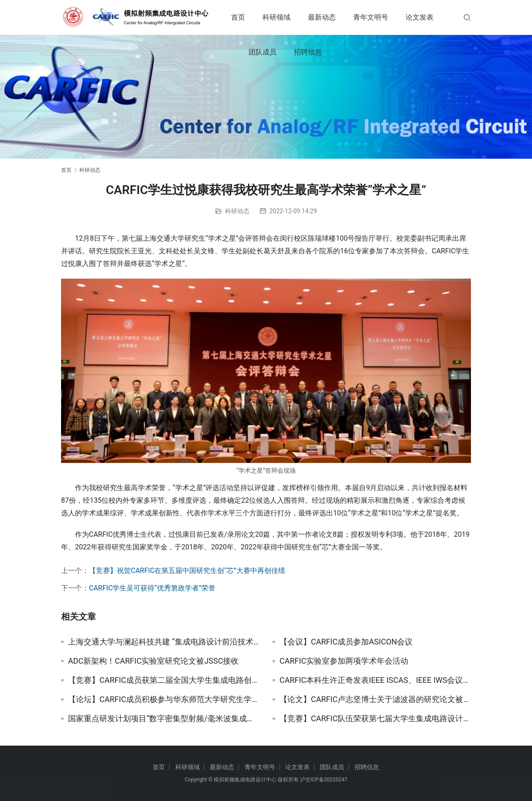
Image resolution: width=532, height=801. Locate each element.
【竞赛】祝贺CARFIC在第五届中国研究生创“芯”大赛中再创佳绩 (187, 571)
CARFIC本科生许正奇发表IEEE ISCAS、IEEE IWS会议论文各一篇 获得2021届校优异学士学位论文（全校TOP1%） (375, 680)
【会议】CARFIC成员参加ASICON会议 (346, 642)
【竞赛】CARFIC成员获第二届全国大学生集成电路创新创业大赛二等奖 (164, 680)
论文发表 (271, 52)
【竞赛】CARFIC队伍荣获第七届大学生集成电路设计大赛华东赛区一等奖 (375, 719)
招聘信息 (362, 52)
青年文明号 (379, 17)
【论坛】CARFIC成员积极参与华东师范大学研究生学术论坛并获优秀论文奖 (164, 699)
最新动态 (331, 17)
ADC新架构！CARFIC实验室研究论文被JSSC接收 (153, 661)
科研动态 (237, 211)
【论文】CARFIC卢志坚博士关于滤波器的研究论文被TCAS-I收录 (375, 699)
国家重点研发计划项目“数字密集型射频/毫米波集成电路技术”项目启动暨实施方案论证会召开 (164, 719)
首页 (247, 17)
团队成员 (317, 52)
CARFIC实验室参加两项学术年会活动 (344, 661)
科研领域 (285, 17)
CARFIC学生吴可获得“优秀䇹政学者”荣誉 (152, 588)
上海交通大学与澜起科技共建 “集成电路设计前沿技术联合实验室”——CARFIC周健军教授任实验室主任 (164, 642)
